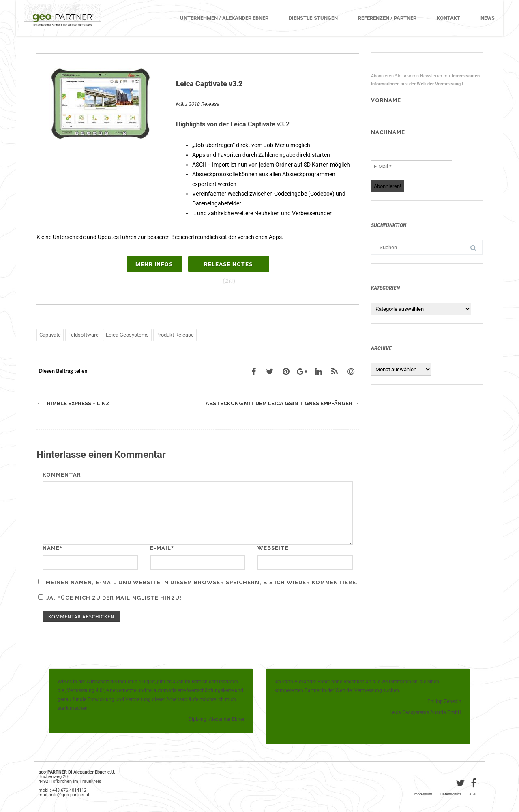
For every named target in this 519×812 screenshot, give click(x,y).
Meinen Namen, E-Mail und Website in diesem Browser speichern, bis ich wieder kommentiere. (202, 582)
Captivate (50, 335)
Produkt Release (175, 335)
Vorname (386, 100)
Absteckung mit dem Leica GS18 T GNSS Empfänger (282, 403)
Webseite (273, 548)
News (488, 18)
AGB (473, 794)
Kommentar (62, 475)
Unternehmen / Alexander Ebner (224, 18)
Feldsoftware (83, 335)
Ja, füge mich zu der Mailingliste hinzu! (110, 598)
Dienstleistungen (313, 18)
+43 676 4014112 (69, 790)
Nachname (388, 132)
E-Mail (161, 548)
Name (51, 548)
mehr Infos (154, 264)
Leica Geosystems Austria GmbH (426, 712)
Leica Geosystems (127, 335)
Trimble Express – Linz (73, 403)
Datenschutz (451, 794)
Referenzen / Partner (387, 18)
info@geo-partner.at (70, 795)
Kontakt (448, 18)
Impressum (423, 794)
